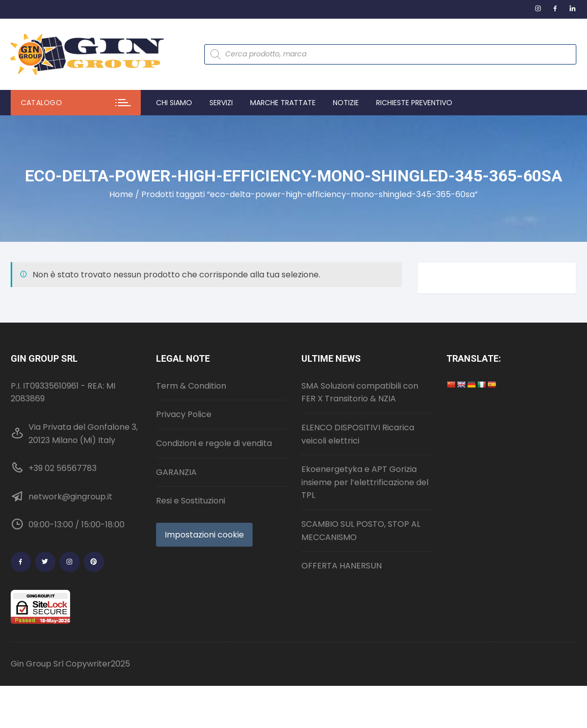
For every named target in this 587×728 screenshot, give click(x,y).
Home (121, 194)
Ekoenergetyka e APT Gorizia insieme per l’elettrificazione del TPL (365, 482)
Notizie (346, 103)
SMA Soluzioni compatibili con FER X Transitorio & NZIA (360, 392)
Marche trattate (283, 103)
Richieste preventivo (414, 103)
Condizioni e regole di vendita (214, 443)
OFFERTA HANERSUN (342, 566)
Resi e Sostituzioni (191, 501)
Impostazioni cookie (204, 535)
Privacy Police (184, 414)
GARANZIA (176, 472)
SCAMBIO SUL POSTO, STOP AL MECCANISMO (361, 531)
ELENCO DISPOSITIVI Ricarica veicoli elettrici (358, 434)
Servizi (221, 103)
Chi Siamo (174, 103)
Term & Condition (191, 386)
